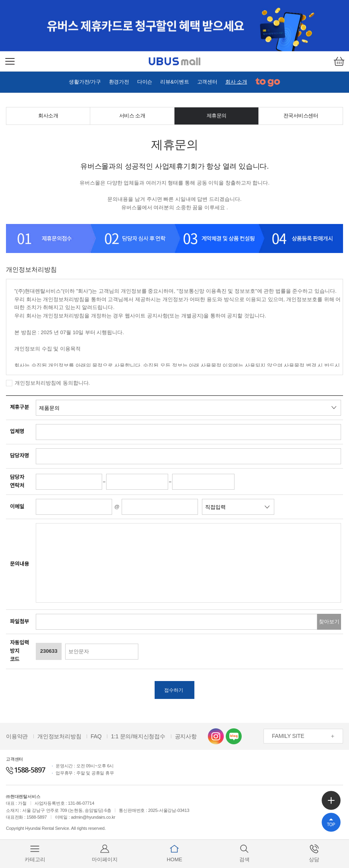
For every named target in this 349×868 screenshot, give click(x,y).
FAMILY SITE (288, 738)
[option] (174, 26)
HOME (174, 853)
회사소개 (48, 116)
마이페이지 (105, 853)
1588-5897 (25, 772)
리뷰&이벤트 (174, 82)
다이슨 (145, 82)
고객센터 (207, 82)
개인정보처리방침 (59, 738)
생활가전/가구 (85, 82)
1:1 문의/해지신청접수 (138, 738)
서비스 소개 (132, 116)
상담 (314, 853)
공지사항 (186, 738)
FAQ (96, 738)
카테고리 (35, 853)
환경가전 (119, 82)
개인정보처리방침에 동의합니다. (52, 383)
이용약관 (17, 738)
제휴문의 (217, 116)
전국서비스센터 (301, 116)
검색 (244, 853)
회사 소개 (236, 82)
